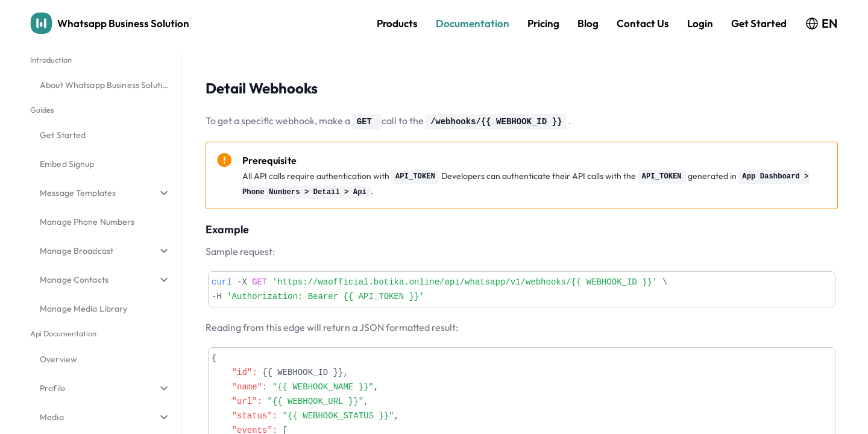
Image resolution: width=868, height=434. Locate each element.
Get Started (759, 23)
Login (700, 23)
